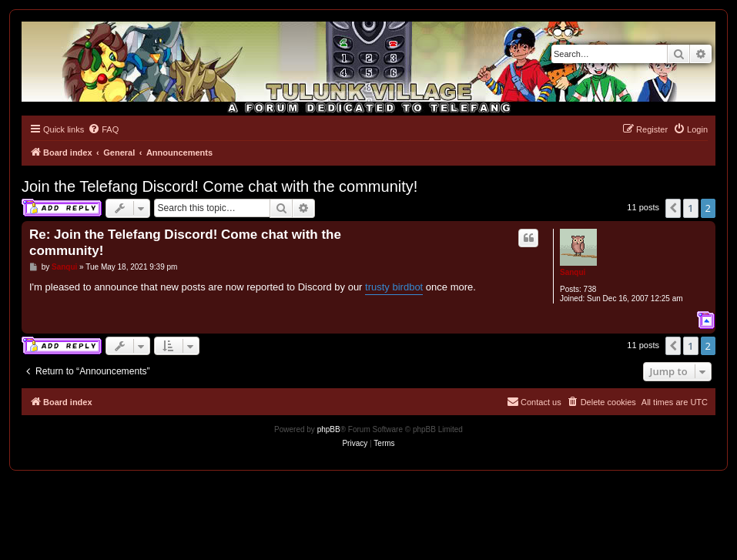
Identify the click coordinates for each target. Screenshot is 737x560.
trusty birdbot (394, 287)
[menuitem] (103, 129)
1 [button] (690, 208)
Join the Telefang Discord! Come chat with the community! (219, 186)
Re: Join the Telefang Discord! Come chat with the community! (185, 243)
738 (590, 289)
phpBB (329, 429)
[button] (673, 208)
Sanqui (573, 272)
